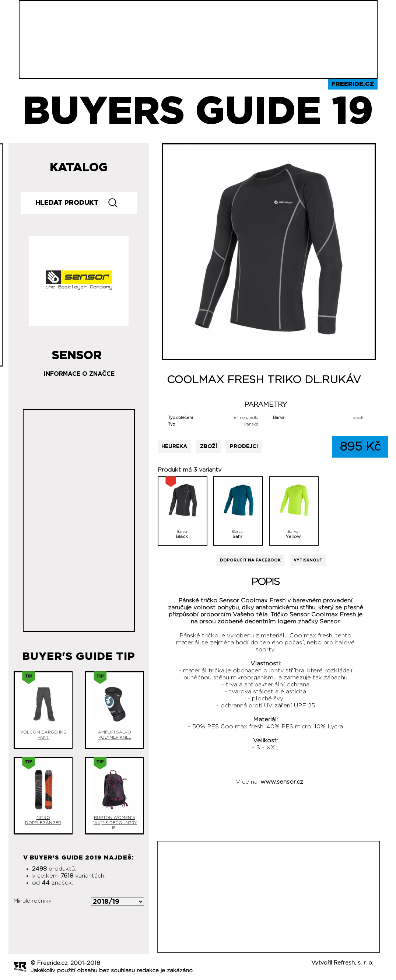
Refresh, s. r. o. (353, 963)
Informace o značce (79, 374)
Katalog (79, 168)
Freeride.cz (353, 84)
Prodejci (244, 446)
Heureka (174, 446)
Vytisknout (308, 560)
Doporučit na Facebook (250, 560)
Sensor (77, 353)
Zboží (208, 446)
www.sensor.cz (282, 782)
